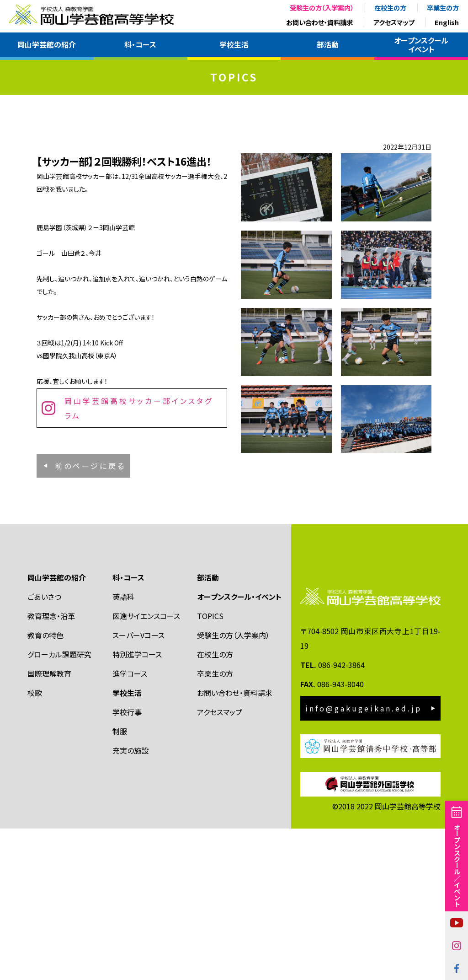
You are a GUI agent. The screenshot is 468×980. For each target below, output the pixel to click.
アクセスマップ (394, 22)
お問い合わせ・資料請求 (319, 22)
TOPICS (210, 767)
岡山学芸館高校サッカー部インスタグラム (139, 556)
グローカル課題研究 (59, 806)
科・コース (140, 44)
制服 (120, 883)
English (447, 22)
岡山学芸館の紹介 (47, 44)
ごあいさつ (44, 748)
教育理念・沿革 (51, 767)
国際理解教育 (49, 825)
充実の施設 (130, 902)
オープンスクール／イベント (457, 865)
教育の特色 (45, 786)
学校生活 (234, 44)
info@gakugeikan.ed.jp (364, 860)
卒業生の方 (443, 8)
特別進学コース (137, 806)
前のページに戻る (90, 603)
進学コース (130, 825)
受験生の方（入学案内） (322, 8)
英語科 (123, 748)
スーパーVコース (138, 786)
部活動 (328, 44)
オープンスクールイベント (421, 45)
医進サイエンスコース (146, 767)
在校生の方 (390, 8)
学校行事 (127, 863)
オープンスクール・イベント (239, 748)
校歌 (35, 844)
